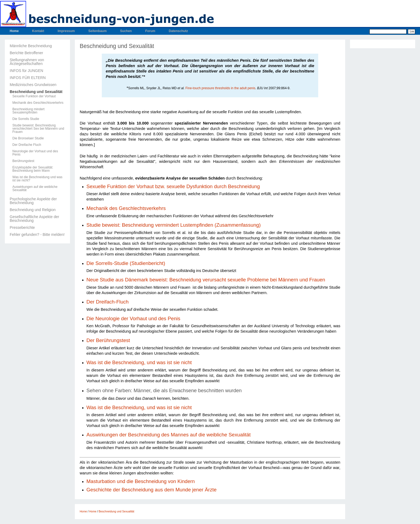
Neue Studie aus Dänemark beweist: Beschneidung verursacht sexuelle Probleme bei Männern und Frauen (206, 280)
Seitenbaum (97, 31)
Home (14, 31)
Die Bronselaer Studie (28, 138)
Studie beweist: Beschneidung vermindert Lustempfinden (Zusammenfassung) (174, 225)
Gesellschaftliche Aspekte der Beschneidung (34, 219)
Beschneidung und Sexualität (36, 92)
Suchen (126, 31)
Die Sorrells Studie (26, 119)
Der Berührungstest (108, 340)
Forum (150, 31)
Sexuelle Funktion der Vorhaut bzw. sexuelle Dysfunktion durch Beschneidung (173, 186)
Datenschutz (178, 31)
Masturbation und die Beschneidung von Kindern (141, 481)
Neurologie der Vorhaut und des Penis (35, 153)
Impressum (66, 31)
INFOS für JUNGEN (26, 71)
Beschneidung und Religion (33, 210)
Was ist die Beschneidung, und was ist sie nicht (139, 362)
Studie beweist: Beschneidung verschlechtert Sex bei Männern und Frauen (38, 129)
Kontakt (38, 31)
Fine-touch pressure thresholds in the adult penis (220, 88)
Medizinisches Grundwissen (33, 85)
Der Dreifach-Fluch (108, 302)
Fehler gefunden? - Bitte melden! (37, 235)
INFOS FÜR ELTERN (28, 78)
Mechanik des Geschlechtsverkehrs (38, 103)
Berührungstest (23, 161)
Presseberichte (22, 227)
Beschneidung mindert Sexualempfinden (28, 111)
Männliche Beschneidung (31, 46)
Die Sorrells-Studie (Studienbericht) (126, 263)
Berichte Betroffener (26, 53)
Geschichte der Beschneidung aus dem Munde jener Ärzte (151, 490)
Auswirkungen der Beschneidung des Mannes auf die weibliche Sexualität (169, 435)
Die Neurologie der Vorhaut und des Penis (133, 318)
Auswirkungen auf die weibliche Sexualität (35, 188)
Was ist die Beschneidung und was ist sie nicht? (37, 179)
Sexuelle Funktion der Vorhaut (34, 96)
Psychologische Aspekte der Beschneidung (33, 201)
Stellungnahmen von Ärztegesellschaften (27, 62)
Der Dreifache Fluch (27, 145)
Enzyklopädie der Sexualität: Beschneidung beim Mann (33, 169)
